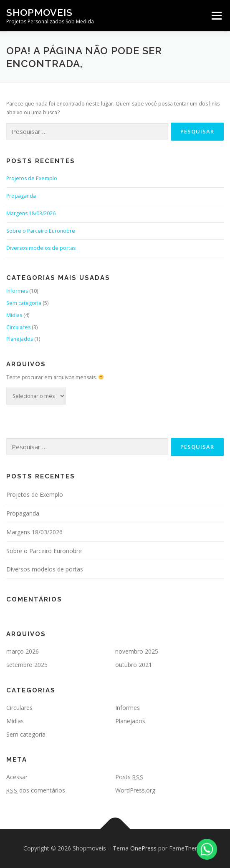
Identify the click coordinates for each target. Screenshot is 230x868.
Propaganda (21, 196)
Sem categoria (24, 303)
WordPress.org (135, 790)
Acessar (17, 777)
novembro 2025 (137, 651)
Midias (14, 315)
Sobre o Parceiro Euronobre (41, 231)
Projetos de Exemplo (32, 178)
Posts (129, 777)
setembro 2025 (27, 665)
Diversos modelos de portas (41, 248)
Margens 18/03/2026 (31, 213)
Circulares (18, 327)
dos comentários (36, 790)
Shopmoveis (39, 12)
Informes (17, 291)
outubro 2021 (134, 665)
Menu (216, 16)
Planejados (20, 339)
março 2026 (23, 651)
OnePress (143, 848)
